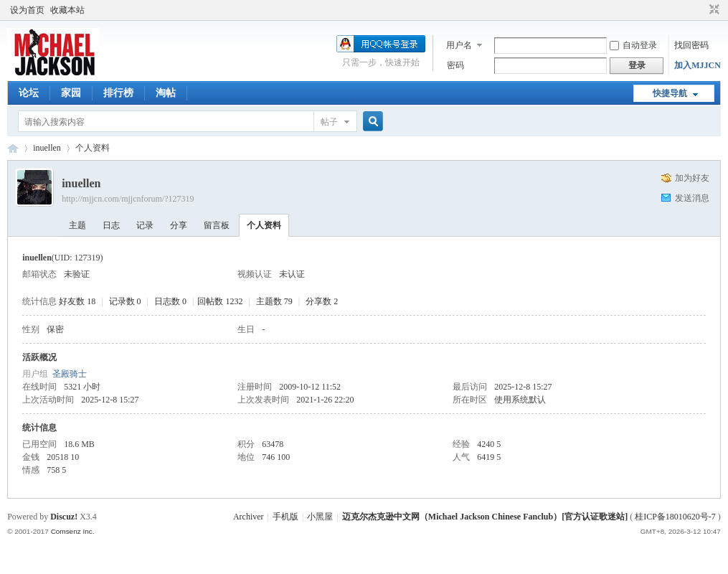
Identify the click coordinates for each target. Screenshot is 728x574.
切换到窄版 (713, 10)
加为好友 (692, 178)
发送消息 (692, 198)
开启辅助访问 (701, 10)
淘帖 (166, 93)
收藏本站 (67, 10)
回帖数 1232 (220, 301)
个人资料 (264, 225)
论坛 (29, 93)
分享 (179, 225)
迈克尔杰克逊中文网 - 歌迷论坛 (13, 148)
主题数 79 (274, 301)
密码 (455, 65)
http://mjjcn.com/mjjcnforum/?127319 (128, 199)
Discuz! (64, 517)
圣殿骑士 (70, 374)
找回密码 (691, 45)
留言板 (217, 225)
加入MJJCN (698, 65)
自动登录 (633, 45)
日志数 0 (170, 301)
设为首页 (27, 10)
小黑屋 (320, 517)
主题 (77, 225)
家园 (71, 93)
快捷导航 (670, 93)
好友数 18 (77, 301)
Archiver (249, 517)
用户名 (459, 45)
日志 (111, 225)
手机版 (285, 517)
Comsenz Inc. (73, 531)
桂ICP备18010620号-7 (675, 517)
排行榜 (118, 93)
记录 (145, 225)
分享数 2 (322, 301)
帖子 (329, 122)
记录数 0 (125, 301)
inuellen (47, 148)
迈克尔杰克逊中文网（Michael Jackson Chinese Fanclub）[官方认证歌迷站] (485, 517)
